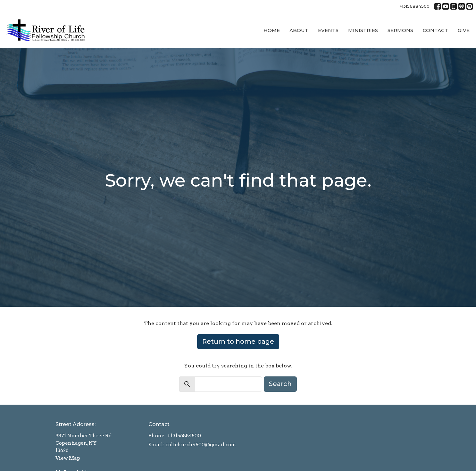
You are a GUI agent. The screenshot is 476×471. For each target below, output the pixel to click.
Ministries (363, 30)
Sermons (400, 30)
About (299, 30)
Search (280, 384)
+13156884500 (415, 6)
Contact (435, 30)
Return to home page (238, 341)
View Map (68, 458)
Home (272, 30)
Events (328, 30)
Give (464, 30)
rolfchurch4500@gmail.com (201, 445)
